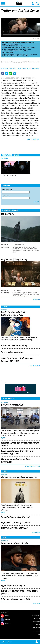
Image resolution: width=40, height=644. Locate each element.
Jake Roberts (19, 49)
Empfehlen (15, 73)
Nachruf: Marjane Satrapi (13, 352)
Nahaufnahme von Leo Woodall (15, 517)
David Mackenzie (8, 48)
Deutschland (6, 42)
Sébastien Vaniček (18, 245)
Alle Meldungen (35, 366)
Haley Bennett (17, 293)
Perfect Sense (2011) (10, 175)
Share (11, 73)
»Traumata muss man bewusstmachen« (19, 477)
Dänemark (28, 42)
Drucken (18, 73)
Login (33, 4)
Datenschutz (36, 628)
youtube (7, 616)
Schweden (22, 42)
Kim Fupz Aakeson (20, 48)
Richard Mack (25, 56)
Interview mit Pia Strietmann (14, 528)
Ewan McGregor (8, 54)
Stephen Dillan (6, 56)
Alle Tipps (37, 604)
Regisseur (6, 196)
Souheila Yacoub (18, 247)
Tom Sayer (6, 51)
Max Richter (28, 49)
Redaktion (37, 618)
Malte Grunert (31, 48)
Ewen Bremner (24, 54)
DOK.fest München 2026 (12, 405)
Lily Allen (34, 293)
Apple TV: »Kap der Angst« (13, 586)
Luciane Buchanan (24, 249)
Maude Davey (17, 250)
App (9, 642)
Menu (3, 3)
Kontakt (37, 625)
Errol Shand (34, 249)
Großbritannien (14, 42)
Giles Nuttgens (8, 49)
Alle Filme (37, 300)
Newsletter (36, 615)
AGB (39, 634)
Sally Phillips (20, 296)
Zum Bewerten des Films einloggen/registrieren (20, 69)
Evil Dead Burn (8, 214)
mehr (3, 438)
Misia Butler (28, 296)
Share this (3, 73)
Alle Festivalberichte (33, 467)
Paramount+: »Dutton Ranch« (15, 543)
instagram (7, 623)
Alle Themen (36, 533)
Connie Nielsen (33, 54)
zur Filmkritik (33, 139)
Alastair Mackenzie (16, 56)
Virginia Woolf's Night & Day (14, 260)
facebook (7, 620)
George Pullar (26, 250)
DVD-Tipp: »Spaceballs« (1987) (15, 599)
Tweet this (7, 73)
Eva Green (16, 54)
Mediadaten (36, 622)
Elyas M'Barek (26, 293)
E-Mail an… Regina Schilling (14, 346)
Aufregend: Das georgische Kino (16, 523)
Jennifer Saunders (28, 294)
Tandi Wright (27, 247)
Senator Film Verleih (17, 51)
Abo (3, 642)
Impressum (37, 631)
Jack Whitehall (17, 294)
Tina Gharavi (17, 290)
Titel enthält (7, 190)
